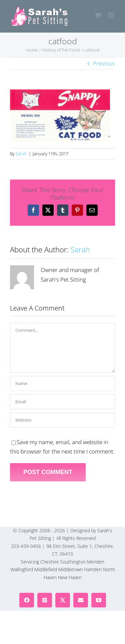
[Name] (62, 384)
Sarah (21, 154)
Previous (104, 63)
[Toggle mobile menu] (111, 15)
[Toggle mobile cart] (98, 15)
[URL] (62, 420)
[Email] (62, 402)
